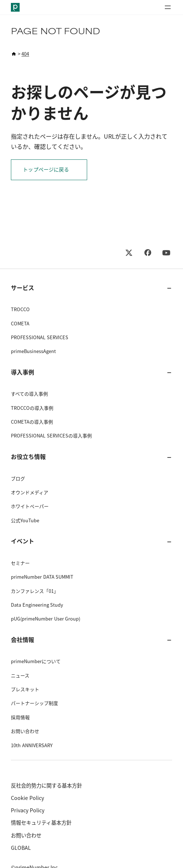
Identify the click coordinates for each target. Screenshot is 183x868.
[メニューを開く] (168, 7)
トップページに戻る (46, 170)
